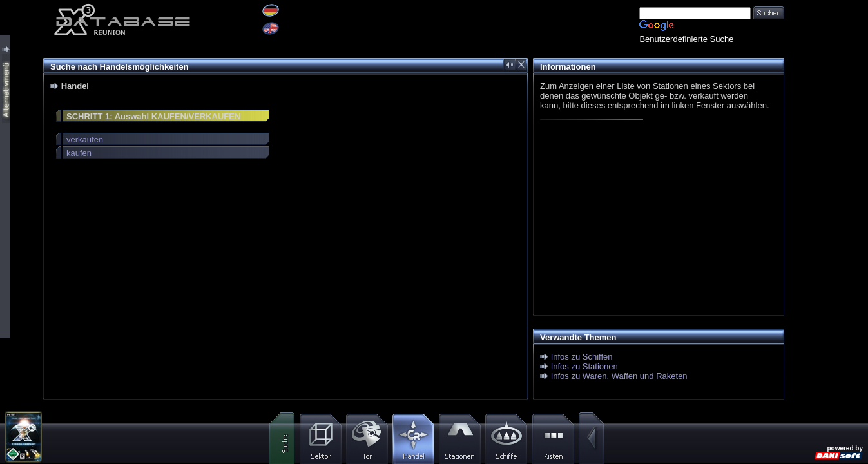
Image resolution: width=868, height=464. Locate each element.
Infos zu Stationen (584, 366)
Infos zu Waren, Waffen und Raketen (619, 376)
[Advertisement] (655, 220)
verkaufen (85, 140)
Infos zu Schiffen (582, 357)
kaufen (79, 153)
